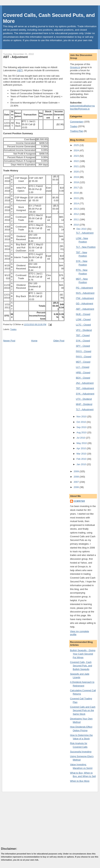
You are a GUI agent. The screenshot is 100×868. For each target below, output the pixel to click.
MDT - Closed (83, 362)
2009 (77, 471)
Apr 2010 (81, 448)
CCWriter (79, 501)
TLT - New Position (86, 247)
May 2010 (82, 443)
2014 (77, 204)
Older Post (59, 341)
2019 (77, 177)
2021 (77, 166)
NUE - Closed (83, 314)
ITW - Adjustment (85, 298)
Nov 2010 (82, 417)
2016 (77, 193)
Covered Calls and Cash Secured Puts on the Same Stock (83, 710)
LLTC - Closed (83, 325)
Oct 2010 (81, 422)
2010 (77, 225)
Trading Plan (77, 131)
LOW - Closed (83, 319)
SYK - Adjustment (85, 394)
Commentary (77, 122)
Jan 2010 (82, 464)
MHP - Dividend (84, 404)
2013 (77, 209)
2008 (77, 477)
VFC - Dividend (84, 330)
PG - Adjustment (84, 288)
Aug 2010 (82, 432)
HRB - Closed (83, 373)
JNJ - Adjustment (85, 383)
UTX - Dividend (84, 399)
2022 (77, 161)
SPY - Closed (83, 346)
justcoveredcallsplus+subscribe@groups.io (83, 107)
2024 (77, 150)
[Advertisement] (28, 819)
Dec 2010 (82, 229)
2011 (77, 219)
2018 (77, 182)
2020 (77, 172)
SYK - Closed (83, 341)
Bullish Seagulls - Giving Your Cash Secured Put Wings (83, 654)
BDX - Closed (83, 378)
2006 (77, 487)
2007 (77, 482)
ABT (20, 70)
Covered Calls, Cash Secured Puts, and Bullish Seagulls (81, 666)
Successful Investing (81, 752)
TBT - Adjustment (85, 388)
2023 (77, 156)
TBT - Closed (83, 335)
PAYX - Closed (84, 351)
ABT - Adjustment (15, 57)
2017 (77, 188)
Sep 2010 (82, 427)
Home (34, 341)
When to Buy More (80, 781)
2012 (77, 214)
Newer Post (9, 341)
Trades (13, 329)
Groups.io (75, 67)
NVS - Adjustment (85, 293)
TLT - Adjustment (85, 233)
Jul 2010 (81, 438)
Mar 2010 (82, 454)
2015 (77, 198)
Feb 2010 (82, 459)
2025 (77, 145)
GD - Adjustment (84, 303)
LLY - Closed (83, 367)
